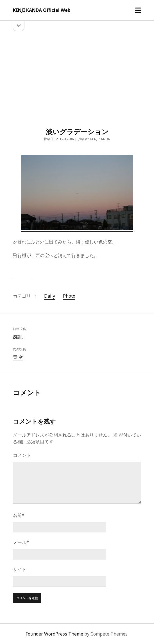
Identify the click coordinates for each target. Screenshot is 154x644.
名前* (19, 515)
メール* (21, 542)
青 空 (18, 357)
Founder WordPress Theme (54, 634)
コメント (22, 455)
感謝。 (20, 337)
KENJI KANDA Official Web (42, 10)
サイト (20, 569)
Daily (50, 296)
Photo (69, 296)
